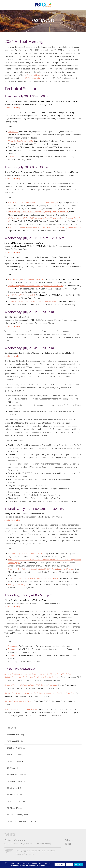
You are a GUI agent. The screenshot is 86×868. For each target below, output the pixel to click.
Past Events (11, 728)
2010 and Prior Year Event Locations (21, 821)
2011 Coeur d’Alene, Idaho (17, 815)
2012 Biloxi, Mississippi (16, 808)
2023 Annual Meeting (15, 741)
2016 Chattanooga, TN (16, 781)
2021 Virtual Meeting (15, 755)
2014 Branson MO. (14, 795)
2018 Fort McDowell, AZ (16, 775)
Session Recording (12, 178)
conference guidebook (33, 75)
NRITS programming (32, 78)
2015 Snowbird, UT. (14, 788)
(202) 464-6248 (12, 844)
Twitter (70, 844)
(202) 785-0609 (28, 844)
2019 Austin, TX (13, 768)
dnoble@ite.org (44, 844)
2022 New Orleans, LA (16, 748)
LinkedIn (66, 844)
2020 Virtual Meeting (15, 761)
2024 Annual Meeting (15, 735)
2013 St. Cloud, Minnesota (17, 801)
